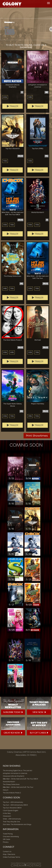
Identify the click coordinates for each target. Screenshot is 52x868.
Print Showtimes (37, 436)
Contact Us (7, 852)
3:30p (30, 161)
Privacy (6, 842)
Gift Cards (6, 839)
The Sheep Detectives (11, 784)
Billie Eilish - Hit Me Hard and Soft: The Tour (18, 787)
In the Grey (7, 813)
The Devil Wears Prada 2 (12, 793)
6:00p (5, 97)
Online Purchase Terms (11, 857)
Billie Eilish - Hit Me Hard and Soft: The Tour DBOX (20, 779)
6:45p (12, 352)
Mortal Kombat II (9, 782)
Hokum (6, 790)
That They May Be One (11, 822)
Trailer (13, 106)
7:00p (5, 161)
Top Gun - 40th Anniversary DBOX (15, 805)
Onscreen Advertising (11, 837)
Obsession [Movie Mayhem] (14, 776)
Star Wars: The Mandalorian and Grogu (17, 824)
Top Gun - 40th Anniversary (13, 802)
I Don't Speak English (11, 811)
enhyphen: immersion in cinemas (15, 773)
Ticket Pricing (8, 834)
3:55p (30, 416)
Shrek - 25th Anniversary (12, 819)
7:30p (12, 225)
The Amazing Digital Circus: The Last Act (18, 770)
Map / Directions (9, 854)
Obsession (7, 816)
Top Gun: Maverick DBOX (12, 808)
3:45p (30, 97)
